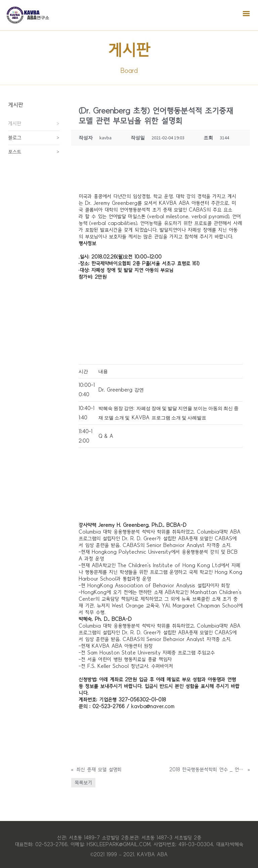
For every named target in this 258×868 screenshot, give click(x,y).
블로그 (15, 138)
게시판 (15, 124)
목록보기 (83, 783)
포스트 (15, 152)
